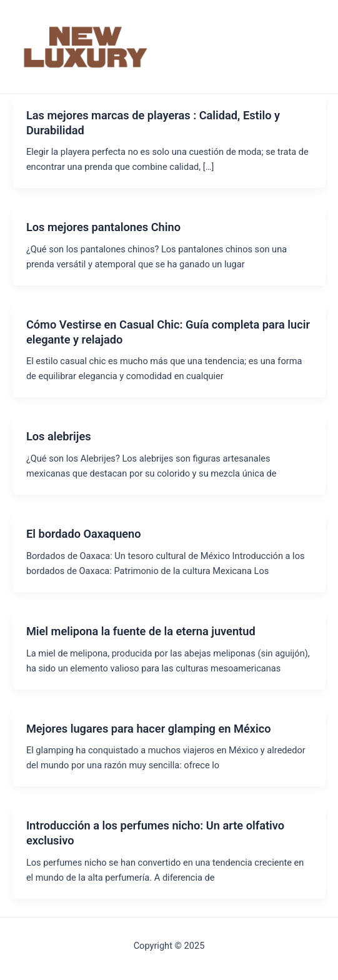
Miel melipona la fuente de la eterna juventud (141, 631)
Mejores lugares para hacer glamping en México (149, 729)
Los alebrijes (59, 436)
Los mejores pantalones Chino (103, 227)
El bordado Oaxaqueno (84, 534)
